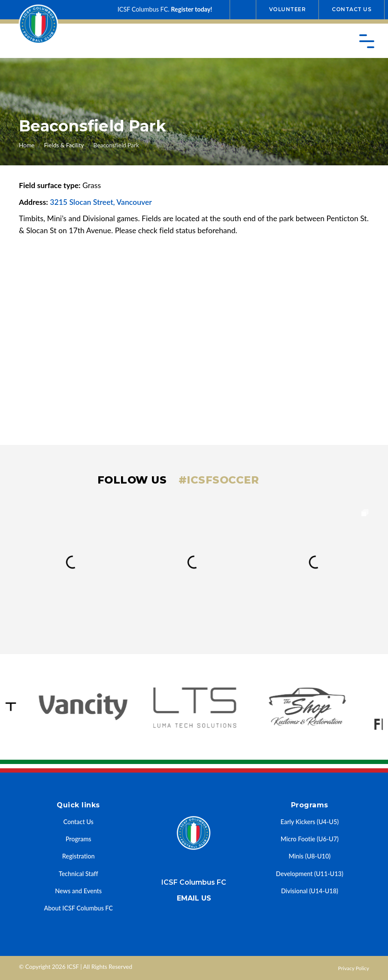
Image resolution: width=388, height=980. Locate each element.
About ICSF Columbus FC (78, 908)
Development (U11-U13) (310, 874)
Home (27, 145)
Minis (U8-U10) (310, 856)
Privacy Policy (354, 968)
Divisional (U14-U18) (310, 891)
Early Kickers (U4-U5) (310, 822)
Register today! (191, 9)
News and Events (78, 891)
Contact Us (352, 9)
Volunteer (288, 9)
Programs (79, 839)
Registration (79, 856)
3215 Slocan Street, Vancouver (101, 202)
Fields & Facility (64, 145)
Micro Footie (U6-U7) (310, 839)
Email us (194, 898)
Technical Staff (79, 874)
